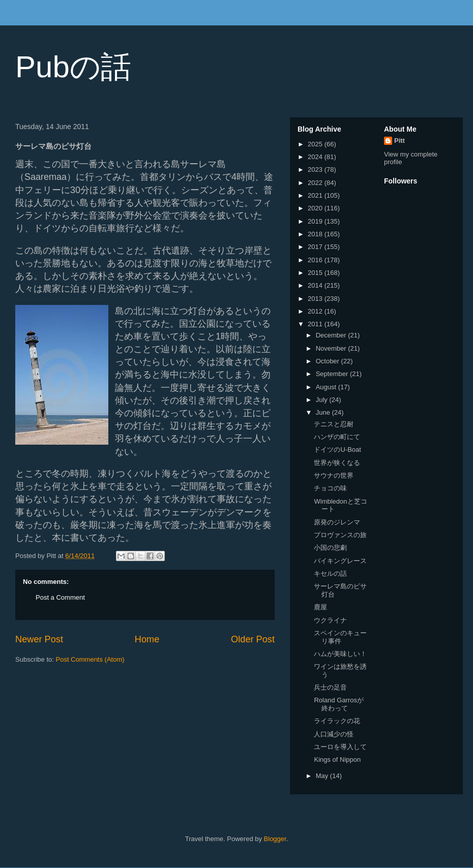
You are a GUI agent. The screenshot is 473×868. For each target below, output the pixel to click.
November (332, 348)
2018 (316, 234)
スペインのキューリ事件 (340, 637)
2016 (316, 260)
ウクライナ (330, 620)
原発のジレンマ (337, 522)
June (324, 412)
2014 (316, 285)
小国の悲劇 (330, 548)
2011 (316, 324)
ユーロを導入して (340, 747)
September (333, 374)
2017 (316, 247)
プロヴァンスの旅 (340, 535)
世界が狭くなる (337, 463)
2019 (316, 221)
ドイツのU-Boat (337, 449)
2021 (316, 195)
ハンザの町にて (337, 437)
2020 (316, 208)
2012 (316, 311)
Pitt (400, 141)
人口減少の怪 (334, 734)
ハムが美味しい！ (340, 654)
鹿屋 (320, 607)
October (329, 361)
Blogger (275, 839)
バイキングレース (340, 561)
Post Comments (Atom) (90, 659)
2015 (316, 273)
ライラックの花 (337, 721)
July (323, 400)
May (323, 776)
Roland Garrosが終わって (339, 704)
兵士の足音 (330, 687)
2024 (316, 157)
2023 (316, 169)
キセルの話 (330, 573)
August (327, 387)
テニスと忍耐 (334, 424)
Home (147, 639)
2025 (316, 144)
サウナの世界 (334, 475)
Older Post (253, 639)
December (332, 335)
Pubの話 (73, 67)
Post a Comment (60, 597)
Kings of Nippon (337, 759)
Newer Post (39, 639)
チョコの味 (330, 488)
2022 (316, 183)
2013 (316, 299)
